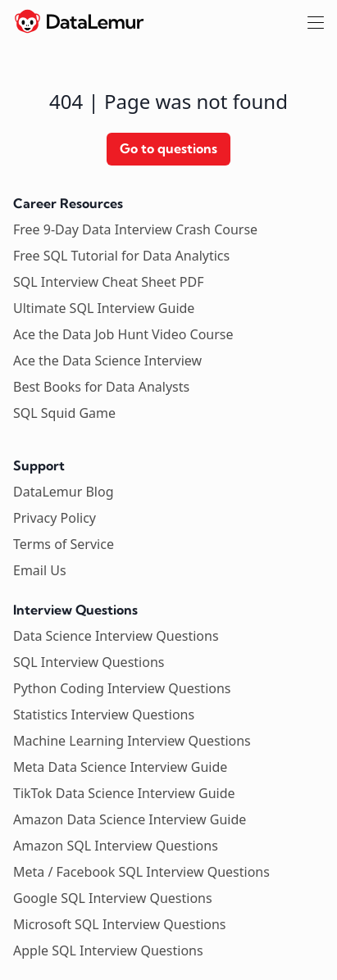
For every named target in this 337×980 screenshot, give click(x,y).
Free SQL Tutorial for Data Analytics (121, 256)
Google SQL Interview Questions (113, 898)
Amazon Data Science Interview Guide (130, 819)
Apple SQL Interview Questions (108, 951)
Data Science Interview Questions (116, 636)
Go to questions (168, 148)
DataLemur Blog (63, 492)
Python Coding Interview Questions (122, 688)
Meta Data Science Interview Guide (120, 767)
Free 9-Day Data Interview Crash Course (135, 229)
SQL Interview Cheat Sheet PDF (109, 282)
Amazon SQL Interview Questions (116, 846)
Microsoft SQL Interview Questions (120, 924)
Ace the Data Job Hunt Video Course (123, 334)
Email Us (40, 570)
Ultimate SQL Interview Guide (104, 308)
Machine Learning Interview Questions (132, 741)
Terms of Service (64, 544)
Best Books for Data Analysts (101, 387)
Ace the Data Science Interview (107, 361)
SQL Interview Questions (89, 662)
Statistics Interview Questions (104, 715)
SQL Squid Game (64, 413)
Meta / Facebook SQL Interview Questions (141, 872)
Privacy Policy (55, 518)
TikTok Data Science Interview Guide (124, 793)
